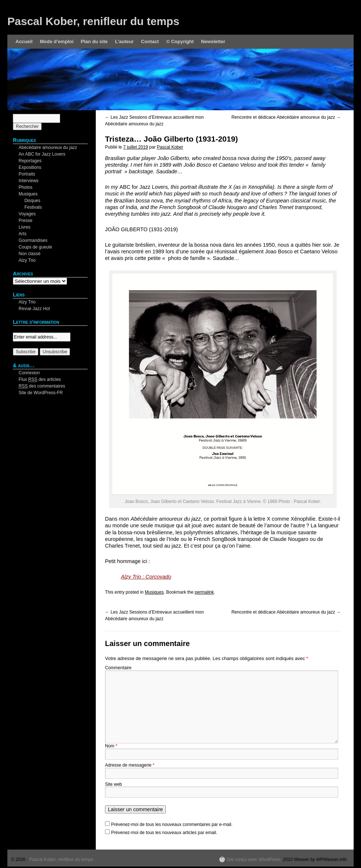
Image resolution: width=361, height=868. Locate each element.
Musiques (154, 592)
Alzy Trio (27, 260)
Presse (26, 221)
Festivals (33, 207)
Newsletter (213, 41)
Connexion (29, 373)
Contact (150, 41)
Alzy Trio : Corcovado (146, 577)
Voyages (27, 214)
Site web (113, 784)
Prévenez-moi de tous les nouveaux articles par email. (164, 833)
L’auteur (124, 41)
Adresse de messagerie (130, 765)
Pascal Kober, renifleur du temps (93, 21)
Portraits (27, 174)
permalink (204, 592)
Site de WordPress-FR (41, 393)
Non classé (30, 254)
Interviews (29, 181)
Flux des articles (40, 380)
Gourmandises (33, 240)
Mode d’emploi (57, 41)
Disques (32, 201)
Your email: (24, 329)
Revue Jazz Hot (34, 309)
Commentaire (118, 668)
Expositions (30, 167)
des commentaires (42, 386)
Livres (25, 227)
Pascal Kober (170, 147)
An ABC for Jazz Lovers (42, 154)
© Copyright (180, 41)
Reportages (30, 161)
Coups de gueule (36, 247)
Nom (111, 746)
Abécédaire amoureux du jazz (48, 147)
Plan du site (94, 41)
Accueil (24, 41)
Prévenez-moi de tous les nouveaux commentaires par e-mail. (172, 824)
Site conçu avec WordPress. (254, 860)
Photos (26, 187)
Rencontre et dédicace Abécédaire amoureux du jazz (286, 117)
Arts (23, 234)
